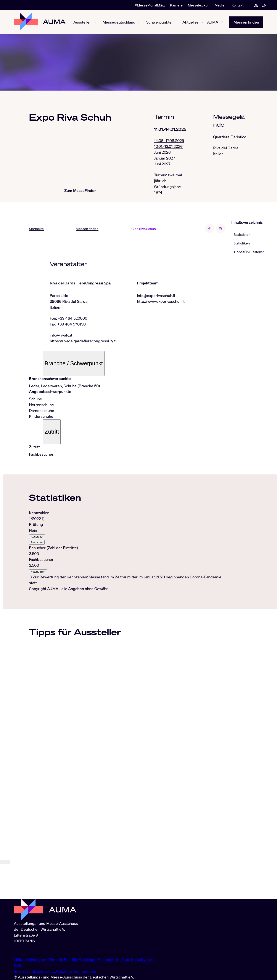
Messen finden (246, 22)
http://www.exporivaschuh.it (161, 301)
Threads (56, 959)
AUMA (213, 22)
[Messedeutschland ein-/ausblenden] (139, 22)
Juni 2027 (162, 164)
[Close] (5, 896)
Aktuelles (191, 22)
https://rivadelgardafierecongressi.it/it (83, 341)
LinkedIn (22, 959)
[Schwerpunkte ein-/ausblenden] (175, 22)
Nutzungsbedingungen (76, 971)
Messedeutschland (119, 22)
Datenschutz (45, 971)
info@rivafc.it (61, 335)
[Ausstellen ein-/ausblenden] (95, 22)
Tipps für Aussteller (249, 252)
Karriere (176, 5)
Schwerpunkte (159, 22)
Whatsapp (88, 959)
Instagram (39, 959)
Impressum (24, 971)
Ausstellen (82, 22)
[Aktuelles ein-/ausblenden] (202, 22)
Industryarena (143, 959)
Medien (221, 5)
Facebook (106, 959)
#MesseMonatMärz (150, 5)
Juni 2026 (162, 152)
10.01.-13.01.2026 (168, 146)
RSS (18, 965)
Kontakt (238, 5)
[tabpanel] (128, 548)
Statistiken (242, 243)
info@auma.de (26, 950)
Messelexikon (199, 5)
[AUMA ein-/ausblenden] (222, 22)
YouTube (123, 959)
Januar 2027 (165, 158)
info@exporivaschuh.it (156, 295)
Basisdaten (242, 235)
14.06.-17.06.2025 (169, 140)
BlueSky (71, 959)
